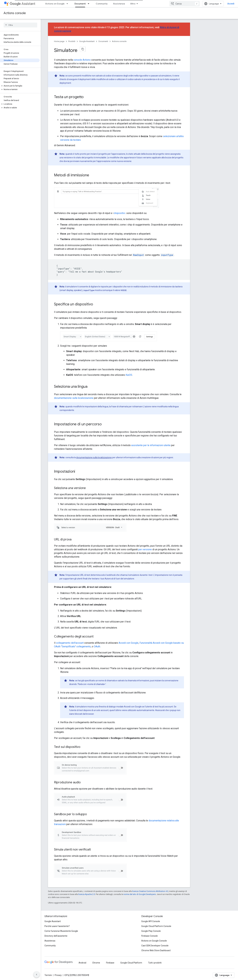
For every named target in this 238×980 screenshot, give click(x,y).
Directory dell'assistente (56, 936)
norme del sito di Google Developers (140, 894)
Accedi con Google (128, 643)
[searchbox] (20, 25)
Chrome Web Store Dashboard (156, 950)
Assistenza (119, 4)
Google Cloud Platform (131, 963)
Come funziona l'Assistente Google (61, 931)
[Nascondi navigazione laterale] (37, 975)
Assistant (22, 4)
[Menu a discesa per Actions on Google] (68, 4)
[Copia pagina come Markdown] (83, 49)
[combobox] (185, 4)
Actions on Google (55, 4)
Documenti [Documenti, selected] (80, 4)
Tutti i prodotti (155, 963)
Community (102, 4)
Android (82, 963)
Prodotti (72, 41)
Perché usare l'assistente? (57, 926)
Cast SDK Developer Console (155, 946)
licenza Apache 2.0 (87, 894)
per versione (145, 549)
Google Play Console (151, 931)
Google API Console (151, 921)
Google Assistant (87, 41)
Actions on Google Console (154, 941)
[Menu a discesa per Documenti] (89, 4)
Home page (59, 41)
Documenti (103, 41)
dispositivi (120, 213)
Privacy (58, 975)
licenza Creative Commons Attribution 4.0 (150, 891)
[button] (20, 86)
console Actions (82, 60)
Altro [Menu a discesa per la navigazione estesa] (133, 4)
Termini (48, 975)
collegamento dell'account (70, 643)
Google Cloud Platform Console (156, 926)
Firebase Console (150, 936)
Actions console (15, 13)
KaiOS (129, 375)
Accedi (231, 4)
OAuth (97, 646)
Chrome (96, 963)
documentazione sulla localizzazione (74, 398)
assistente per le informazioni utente (151, 445)
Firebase (110, 963)
